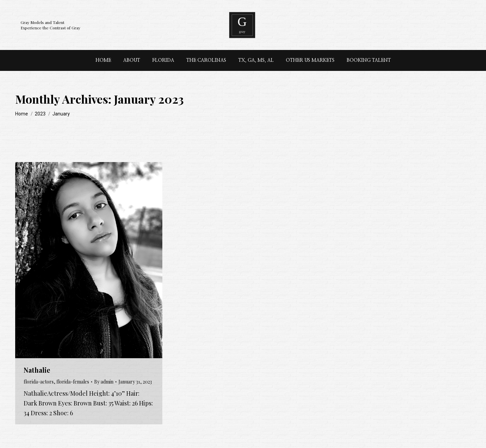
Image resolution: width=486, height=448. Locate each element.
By (104, 382)
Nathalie (37, 370)
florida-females (73, 382)
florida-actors (39, 382)
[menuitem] (103, 60)
